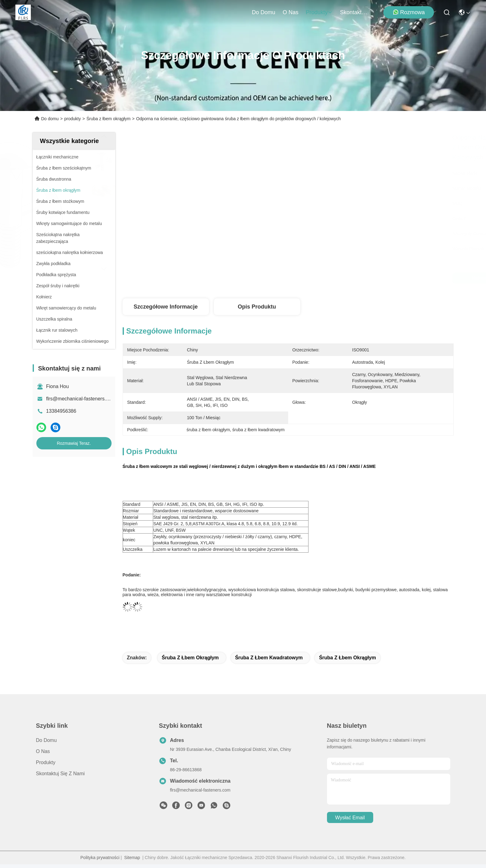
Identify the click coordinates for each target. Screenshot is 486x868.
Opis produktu (257, 307)
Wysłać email (350, 818)
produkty (319, 12)
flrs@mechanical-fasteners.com (81, 399)
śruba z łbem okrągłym (190, 658)
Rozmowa (409, 12)
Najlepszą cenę (349, 278)
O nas (290, 12)
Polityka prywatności (100, 858)
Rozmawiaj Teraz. (74, 443)
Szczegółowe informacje (165, 307)
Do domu (263, 12)
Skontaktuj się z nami (355, 12)
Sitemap (132, 858)
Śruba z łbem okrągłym (108, 119)
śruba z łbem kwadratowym (269, 658)
